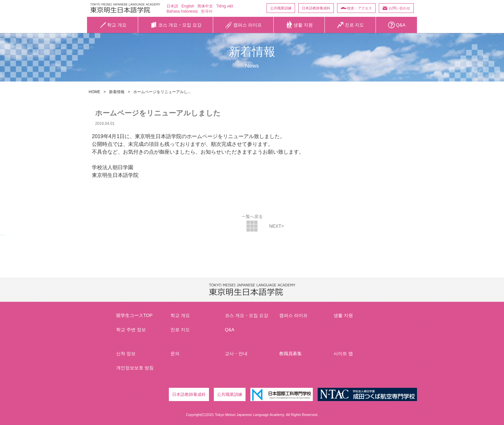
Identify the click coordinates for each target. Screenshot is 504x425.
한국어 (207, 11)
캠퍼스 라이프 (293, 315)
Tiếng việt (225, 6)
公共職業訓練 (281, 8)
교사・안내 (236, 354)
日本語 (172, 6)
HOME (94, 92)
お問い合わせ (400, 8)
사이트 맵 (343, 354)
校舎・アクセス (360, 8)
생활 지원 (343, 315)
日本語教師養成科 (316, 8)
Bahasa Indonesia (182, 11)
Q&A (230, 330)
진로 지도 (180, 330)
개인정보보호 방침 (135, 368)
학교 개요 (180, 315)
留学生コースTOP (134, 315)
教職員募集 (290, 354)
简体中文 (205, 6)
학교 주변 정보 (131, 330)
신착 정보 (126, 354)
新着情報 (117, 92)
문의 (175, 354)
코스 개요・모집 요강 (247, 315)
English (188, 6)
